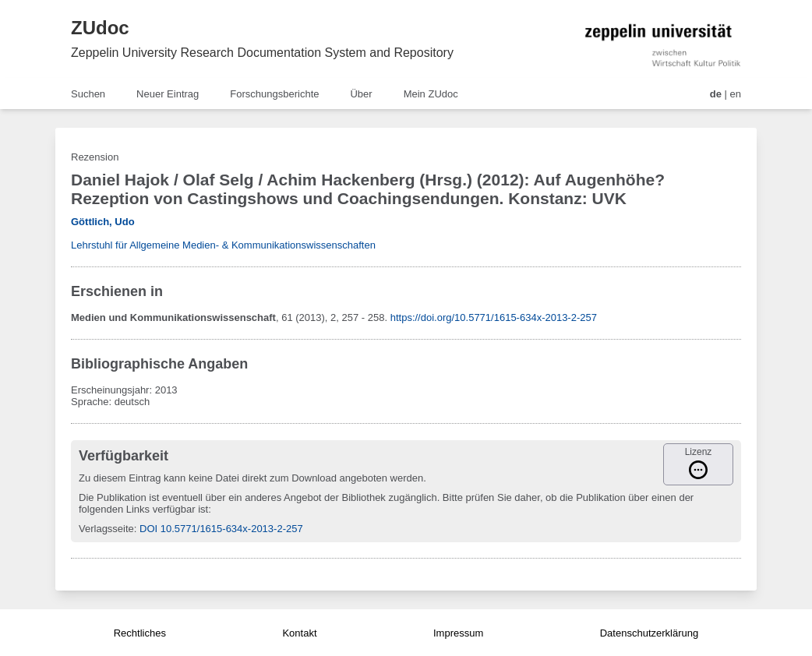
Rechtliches (140, 633)
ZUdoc (100, 28)
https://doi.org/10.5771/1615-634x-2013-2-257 (494, 317)
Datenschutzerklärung (649, 633)
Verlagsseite (106, 529)
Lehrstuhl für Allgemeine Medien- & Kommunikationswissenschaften (223, 245)
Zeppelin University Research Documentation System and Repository (262, 53)
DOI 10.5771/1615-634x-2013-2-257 (221, 529)
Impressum (458, 633)
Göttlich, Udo (103, 222)
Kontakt (299, 633)
